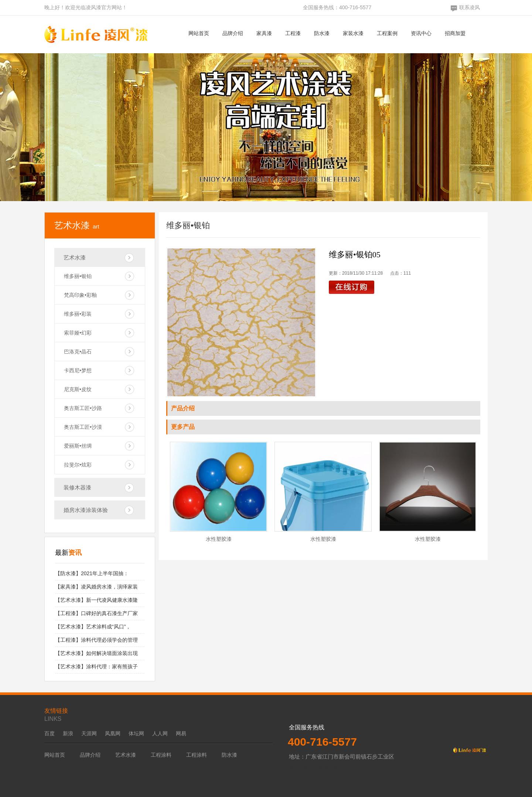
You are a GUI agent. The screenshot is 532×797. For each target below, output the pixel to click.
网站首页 (199, 33)
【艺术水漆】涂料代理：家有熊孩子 (96, 667)
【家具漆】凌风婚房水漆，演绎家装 (96, 587)
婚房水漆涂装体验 (86, 510)
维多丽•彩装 (78, 314)
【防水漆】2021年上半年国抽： (92, 573)
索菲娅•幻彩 (78, 333)
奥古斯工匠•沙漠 (83, 427)
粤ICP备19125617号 (314, 768)
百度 (50, 733)
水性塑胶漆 (219, 539)
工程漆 (293, 33)
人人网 (160, 733)
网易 (181, 733)
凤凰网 (113, 733)
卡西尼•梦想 (78, 370)
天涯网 (89, 733)
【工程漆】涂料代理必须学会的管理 (96, 640)
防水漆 (322, 33)
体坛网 (136, 733)
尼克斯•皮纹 (78, 389)
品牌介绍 (233, 33)
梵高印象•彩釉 (80, 295)
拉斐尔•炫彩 (78, 465)
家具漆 (264, 33)
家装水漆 (353, 33)
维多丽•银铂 (78, 276)
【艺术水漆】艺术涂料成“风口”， (93, 627)
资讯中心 (421, 33)
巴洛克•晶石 (78, 352)
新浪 (68, 733)
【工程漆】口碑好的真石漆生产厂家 (96, 613)
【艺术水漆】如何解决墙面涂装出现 (96, 653)
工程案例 (387, 33)
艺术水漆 (75, 257)
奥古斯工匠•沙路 (83, 408)
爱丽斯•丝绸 (78, 446)
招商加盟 (455, 33)
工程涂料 (161, 755)
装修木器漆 (77, 487)
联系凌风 (470, 7)
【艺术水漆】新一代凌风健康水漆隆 (96, 600)
